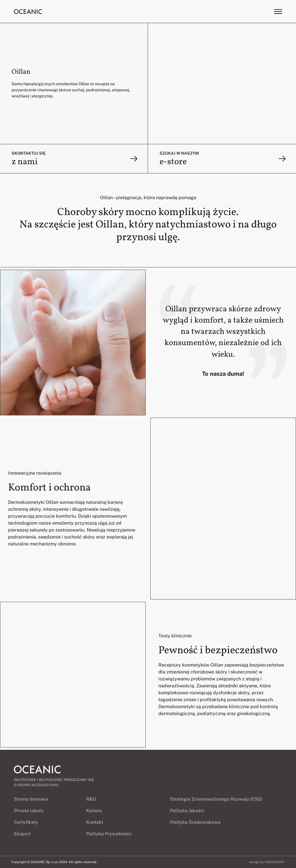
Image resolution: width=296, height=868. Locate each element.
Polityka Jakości (187, 811)
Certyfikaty (26, 822)
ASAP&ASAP (275, 862)
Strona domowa (31, 799)
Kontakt (95, 822)
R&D (91, 799)
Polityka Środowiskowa (195, 822)
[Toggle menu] (278, 12)
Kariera (94, 811)
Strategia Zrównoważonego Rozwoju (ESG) (216, 799)
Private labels (29, 811)
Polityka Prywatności (109, 834)
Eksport (22, 834)
